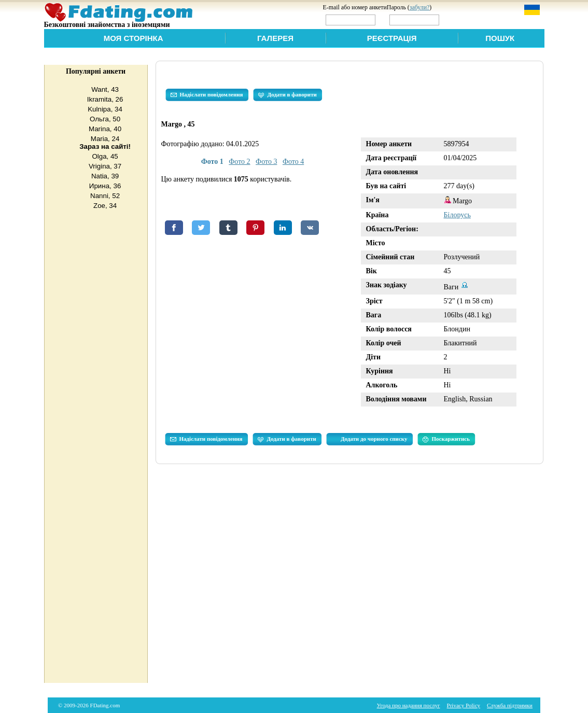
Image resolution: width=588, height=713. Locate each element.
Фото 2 (239, 162)
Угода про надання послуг (409, 705)
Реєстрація (392, 38)
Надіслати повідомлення (207, 95)
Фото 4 (293, 162)
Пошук (500, 38)
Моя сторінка (134, 38)
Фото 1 (212, 162)
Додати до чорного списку (374, 439)
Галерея (275, 38)
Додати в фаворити (288, 95)
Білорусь (457, 215)
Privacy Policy (464, 705)
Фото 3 (266, 162)
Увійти (463, 19)
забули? (420, 7)
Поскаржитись (446, 439)
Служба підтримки (510, 705)
